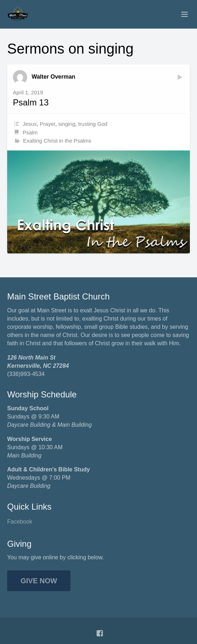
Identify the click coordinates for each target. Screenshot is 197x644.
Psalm (30, 132)
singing (67, 124)
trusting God (93, 124)
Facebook (20, 522)
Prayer (47, 124)
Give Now (39, 581)
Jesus (30, 124)
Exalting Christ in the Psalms (57, 141)
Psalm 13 (31, 102)
